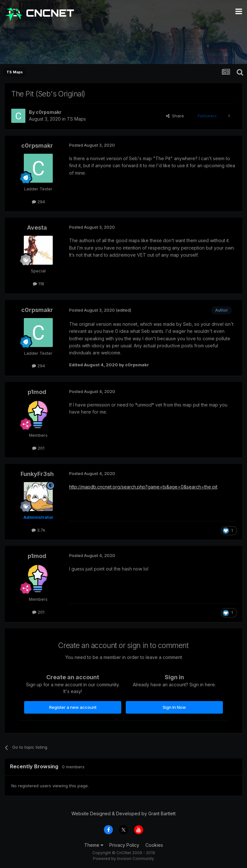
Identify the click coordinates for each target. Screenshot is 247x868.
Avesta (37, 228)
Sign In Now (174, 707)
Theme (94, 845)
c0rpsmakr (49, 112)
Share (175, 116)
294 (38, 202)
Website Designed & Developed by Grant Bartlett (123, 813)
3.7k (38, 530)
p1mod (37, 392)
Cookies (154, 845)
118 (38, 284)
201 (38, 448)
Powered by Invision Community (123, 859)
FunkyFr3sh (37, 474)
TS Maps (76, 119)
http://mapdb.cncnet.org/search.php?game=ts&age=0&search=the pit (143, 487)
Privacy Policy (124, 845)
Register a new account (73, 707)
